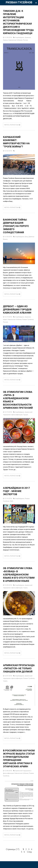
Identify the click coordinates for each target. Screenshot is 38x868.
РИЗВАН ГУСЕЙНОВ (19, 2)
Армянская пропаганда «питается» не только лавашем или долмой (19, 668)
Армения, (28, 37)
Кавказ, (6, 40)
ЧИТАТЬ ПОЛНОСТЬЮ (12, 125)
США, (11, 501)
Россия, (26, 40)
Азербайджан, (20, 37)
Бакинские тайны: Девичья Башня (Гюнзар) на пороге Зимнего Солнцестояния (16, 226)
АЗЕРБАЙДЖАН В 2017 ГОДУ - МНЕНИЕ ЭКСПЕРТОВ (16, 491)
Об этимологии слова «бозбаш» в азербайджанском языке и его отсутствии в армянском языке (19, 575)
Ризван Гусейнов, (28, 319)
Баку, (27, 237)
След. (30, 852)
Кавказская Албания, (16, 40)
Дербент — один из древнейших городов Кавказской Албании (17, 310)
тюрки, (25, 588)
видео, (5, 319)
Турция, (26, 415)
